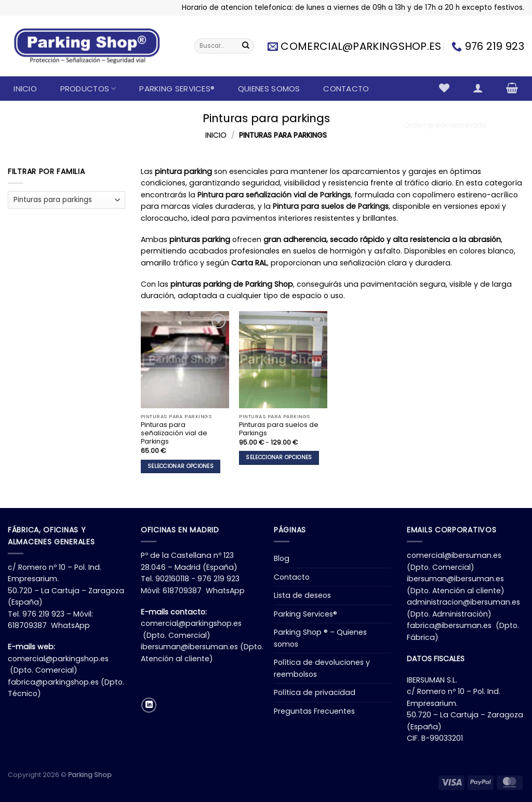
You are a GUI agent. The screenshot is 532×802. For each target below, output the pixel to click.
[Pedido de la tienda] (461, 125)
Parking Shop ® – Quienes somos (320, 638)
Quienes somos (269, 89)
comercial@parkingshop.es (58, 659)
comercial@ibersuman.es (454, 555)
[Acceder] (478, 88)
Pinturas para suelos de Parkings (279, 429)
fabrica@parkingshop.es (53, 682)
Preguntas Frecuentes (314, 711)
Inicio (25, 89)
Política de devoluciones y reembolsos (322, 668)
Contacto (346, 89)
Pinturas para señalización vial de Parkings (174, 433)
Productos (88, 89)
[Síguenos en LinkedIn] (149, 705)
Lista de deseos (302, 595)
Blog (282, 558)
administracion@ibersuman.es (463, 602)
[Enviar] (246, 46)
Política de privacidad (315, 692)
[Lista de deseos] (444, 88)
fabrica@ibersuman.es (449, 625)
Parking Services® (177, 89)
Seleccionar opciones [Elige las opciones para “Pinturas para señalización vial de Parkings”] (181, 466)
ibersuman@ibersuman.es (189, 647)
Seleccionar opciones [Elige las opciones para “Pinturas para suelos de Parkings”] (279, 457)
